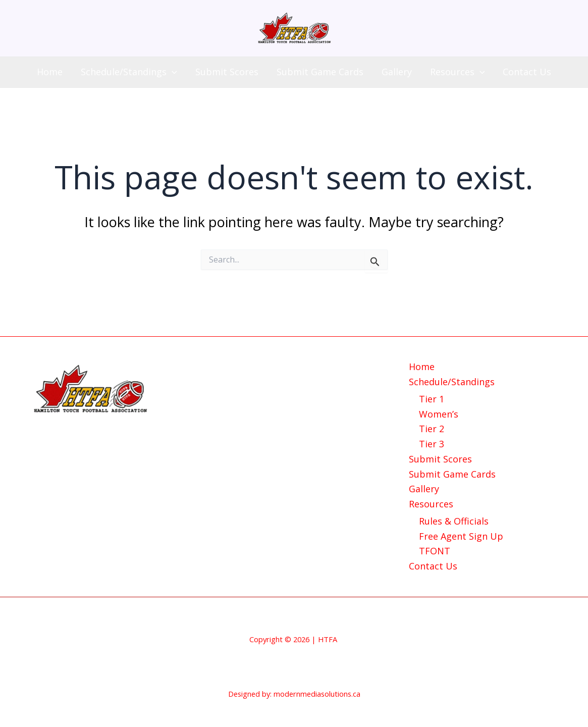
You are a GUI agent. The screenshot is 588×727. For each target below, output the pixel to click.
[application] (172, 72)
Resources (458, 72)
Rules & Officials (454, 521)
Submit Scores (227, 72)
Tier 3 (432, 444)
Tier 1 (432, 399)
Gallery (397, 72)
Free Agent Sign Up (461, 536)
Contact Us (527, 72)
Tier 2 (432, 429)
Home (50, 72)
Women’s (439, 414)
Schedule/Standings (129, 72)
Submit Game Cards (320, 72)
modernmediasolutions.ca (317, 694)
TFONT (435, 551)
